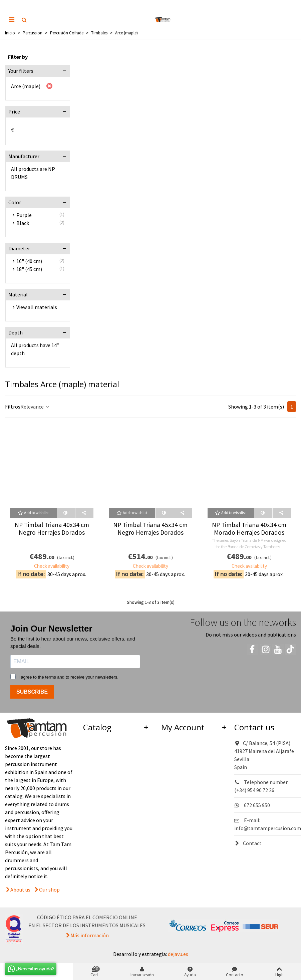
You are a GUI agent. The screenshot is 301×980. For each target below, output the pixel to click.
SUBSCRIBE (32, 692)
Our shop (49, 890)
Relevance (35, 407)
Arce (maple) (26, 86)
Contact (248, 843)
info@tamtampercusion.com (268, 828)
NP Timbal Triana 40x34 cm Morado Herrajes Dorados (249, 529)
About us (20, 890)
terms (51, 677)
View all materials (37, 307)
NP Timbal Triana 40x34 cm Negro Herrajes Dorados (52, 529)
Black (23, 223)
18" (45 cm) (29, 269)
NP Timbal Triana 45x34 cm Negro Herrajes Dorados (150, 529)
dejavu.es (178, 954)
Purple (24, 215)
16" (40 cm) (29, 261)
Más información (90, 935)
